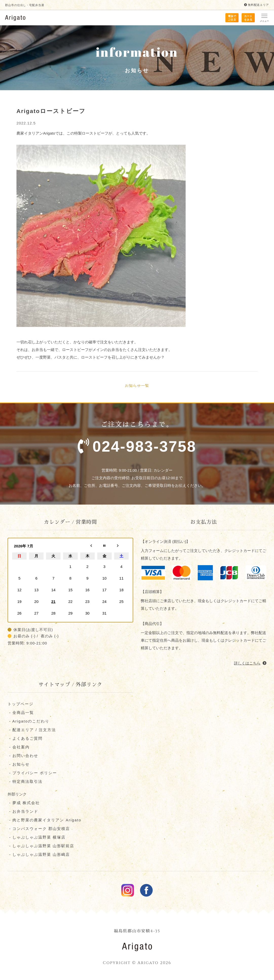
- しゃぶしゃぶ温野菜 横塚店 (37, 838)
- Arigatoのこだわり (28, 722)
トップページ (21, 704)
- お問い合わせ (23, 756)
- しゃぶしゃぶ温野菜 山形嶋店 (39, 855)
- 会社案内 (19, 747)
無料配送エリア (256, 5)
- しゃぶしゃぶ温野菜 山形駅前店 (41, 846)
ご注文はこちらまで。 (137, 441)
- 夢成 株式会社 (24, 803)
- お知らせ (19, 765)
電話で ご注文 (232, 18)
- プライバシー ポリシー (32, 773)
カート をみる (248, 18)
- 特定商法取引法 (25, 782)
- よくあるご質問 (25, 739)
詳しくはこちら (250, 664)
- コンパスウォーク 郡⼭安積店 (39, 829)
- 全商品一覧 (21, 713)
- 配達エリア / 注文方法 (32, 730)
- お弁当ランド (23, 812)
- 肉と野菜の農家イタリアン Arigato (44, 820)
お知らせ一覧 (137, 386)
